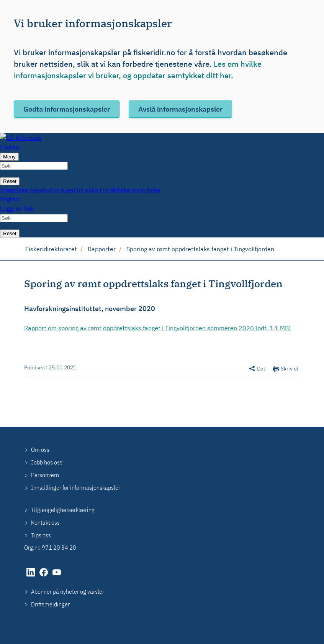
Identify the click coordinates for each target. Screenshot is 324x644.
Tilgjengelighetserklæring (63, 510)
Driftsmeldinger (50, 604)
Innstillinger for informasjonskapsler (76, 488)
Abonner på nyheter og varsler (68, 591)
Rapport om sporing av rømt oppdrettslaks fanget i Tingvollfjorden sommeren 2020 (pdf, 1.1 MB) (157, 328)
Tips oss (41, 535)
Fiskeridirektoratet (51, 249)
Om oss (40, 450)
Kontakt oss (45, 522)
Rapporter (102, 249)
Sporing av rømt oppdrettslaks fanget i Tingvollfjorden (200, 249)
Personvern (45, 475)
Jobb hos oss (47, 462)
